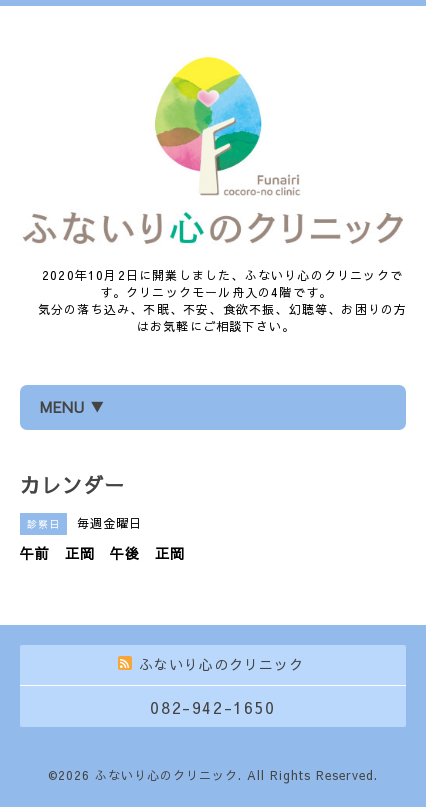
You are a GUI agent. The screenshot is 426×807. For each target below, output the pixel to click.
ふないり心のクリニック (166, 775)
